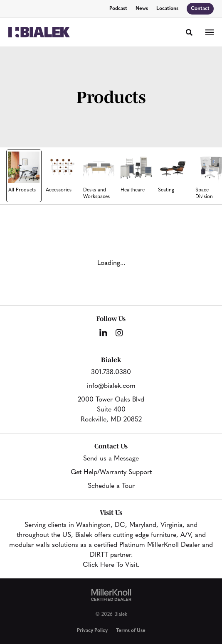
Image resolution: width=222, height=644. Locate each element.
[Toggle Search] (189, 32)
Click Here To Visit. (111, 565)
